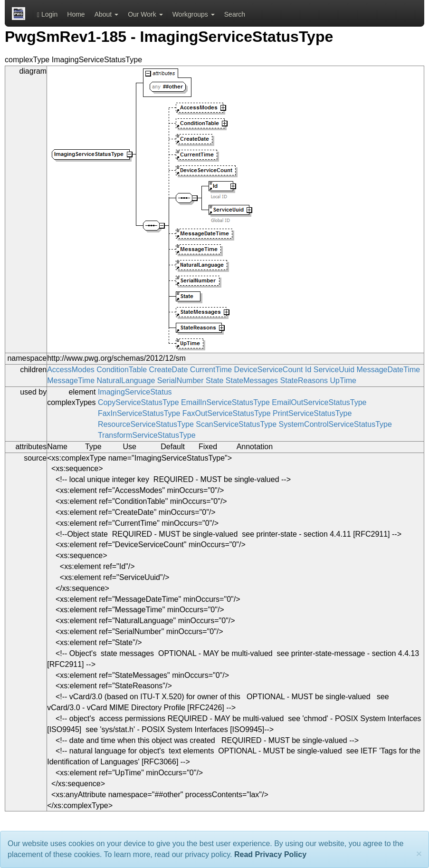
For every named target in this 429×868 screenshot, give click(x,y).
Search (235, 14)
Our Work (145, 14)
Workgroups (194, 14)
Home (76, 14)
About (106, 14)
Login (47, 14)
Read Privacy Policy (270, 854)
